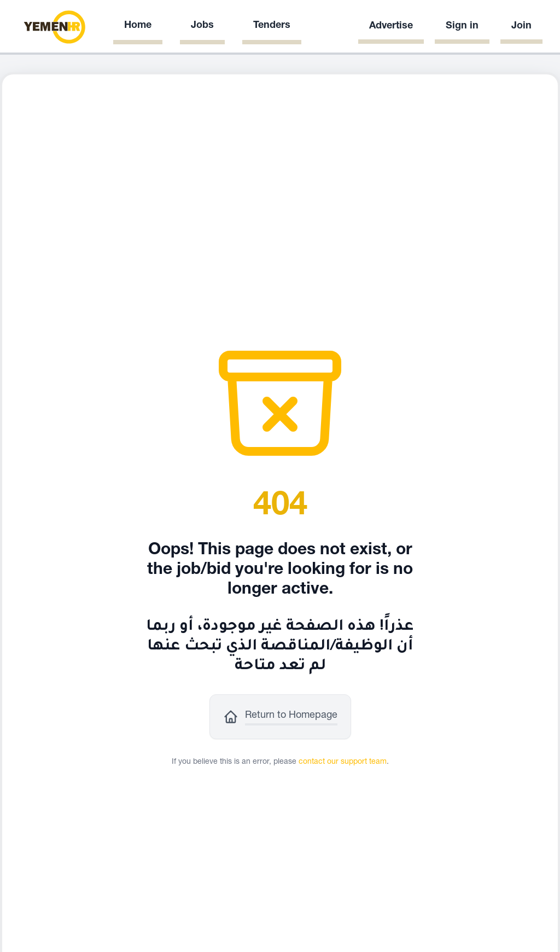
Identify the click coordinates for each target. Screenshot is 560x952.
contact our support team (343, 762)
